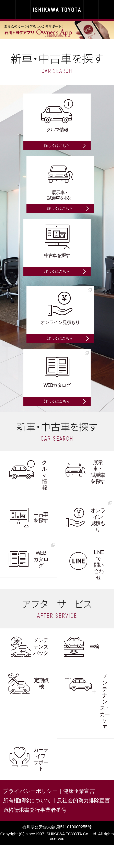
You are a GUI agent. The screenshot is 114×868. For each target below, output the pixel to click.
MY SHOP (8, 10)
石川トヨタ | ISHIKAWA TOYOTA (57, 10)
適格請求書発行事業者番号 (35, 810)
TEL (23, 10)
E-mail (91, 10)
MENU (106, 10)
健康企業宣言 (79, 791)
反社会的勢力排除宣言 (83, 800)
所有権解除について (27, 800)
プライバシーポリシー (30, 791)
